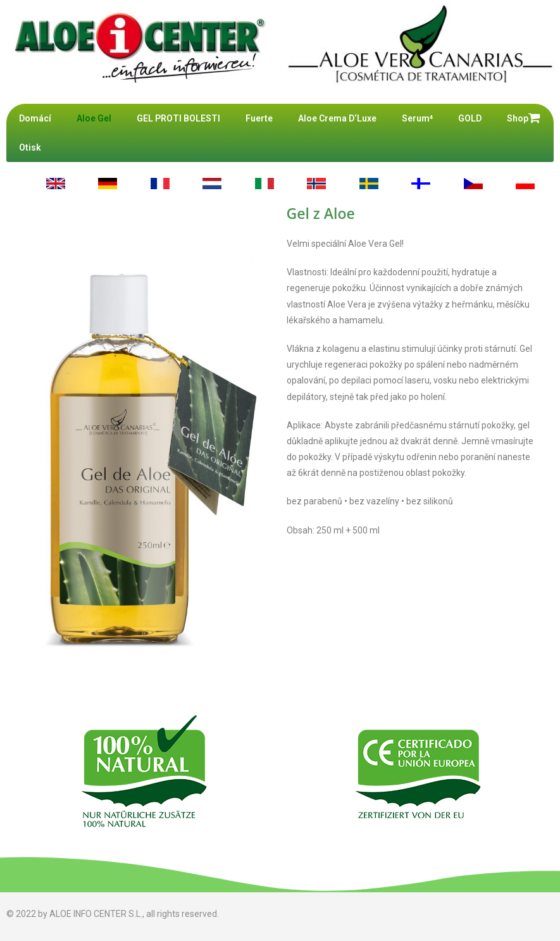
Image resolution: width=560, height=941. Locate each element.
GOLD (470, 118)
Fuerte (259, 118)
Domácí (35, 118)
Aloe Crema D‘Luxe (337, 118)
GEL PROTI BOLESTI (178, 118)
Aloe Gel (94, 118)
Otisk (30, 147)
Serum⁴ (417, 118)
